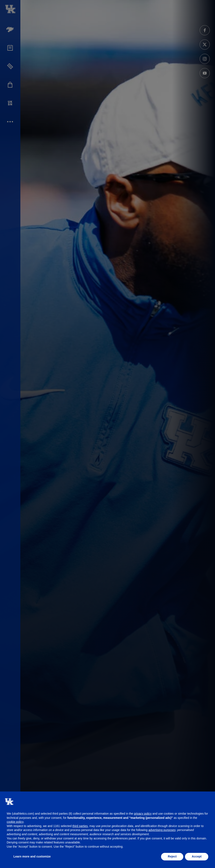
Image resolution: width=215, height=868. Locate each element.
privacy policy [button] (143, 814)
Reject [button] (172, 856)
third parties (80, 826)
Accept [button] (197, 856)
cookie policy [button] (15, 822)
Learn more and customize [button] (32, 856)
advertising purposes (162, 830)
